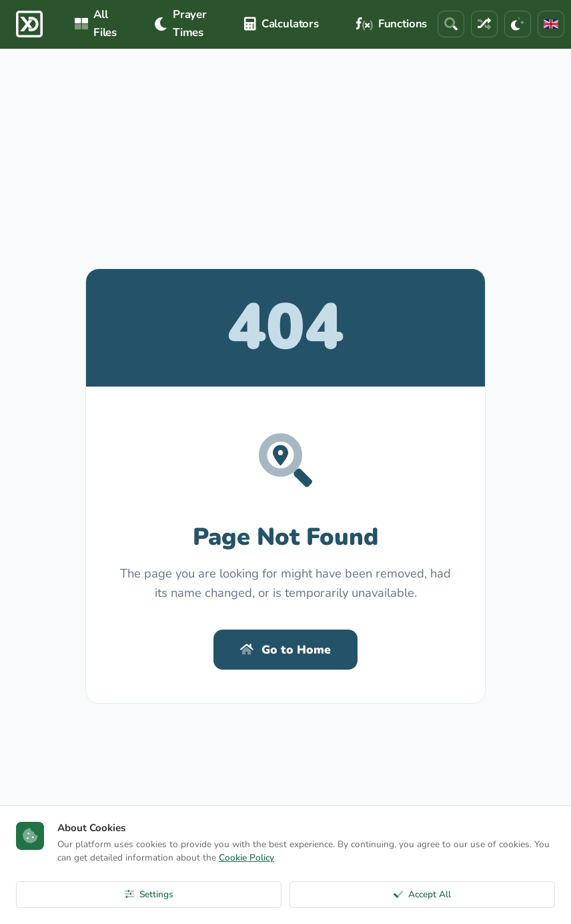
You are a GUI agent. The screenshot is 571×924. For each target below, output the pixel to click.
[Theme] (518, 24)
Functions (392, 24)
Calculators (281, 24)
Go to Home (285, 650)
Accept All (422, 894)
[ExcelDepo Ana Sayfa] (29, 24)
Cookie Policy (246, 858)
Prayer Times (180, 23)
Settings (149, 894)
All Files (96, 23)
